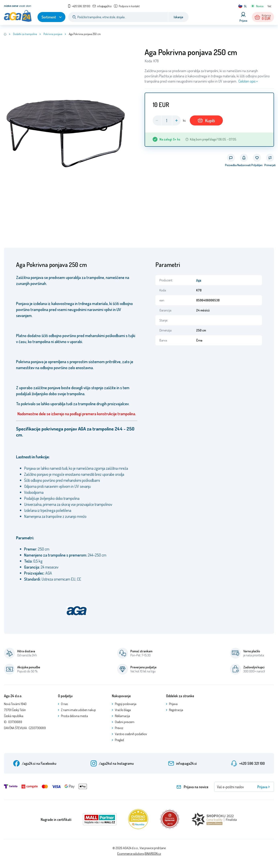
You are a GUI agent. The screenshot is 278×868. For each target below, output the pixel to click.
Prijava (173, 704)
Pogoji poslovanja (126, 704)
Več (269, 6)
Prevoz (119, 728)
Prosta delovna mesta (74, 716)
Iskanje (178, 17)
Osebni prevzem (125, 722)
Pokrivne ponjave (53, 34)
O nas (64, 704)
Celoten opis (247, 81)
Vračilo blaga (123, 710)
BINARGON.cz (153, 854)
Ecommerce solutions (131, 854)
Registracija (176, 710)
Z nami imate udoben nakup (78, 710)
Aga (199, 280)
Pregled (119, 740)
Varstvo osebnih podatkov (131, 734)
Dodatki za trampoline (25, 34)
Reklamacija (122, 716)
